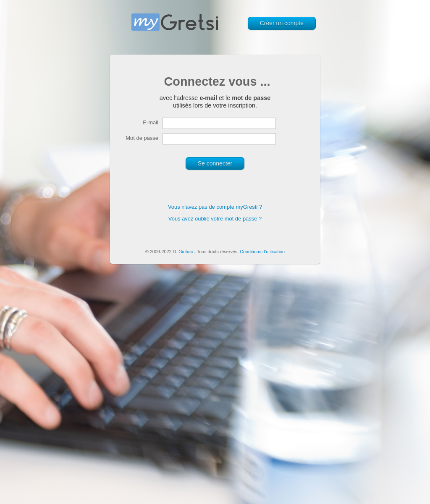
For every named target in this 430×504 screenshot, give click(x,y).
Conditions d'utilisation (262, 252)
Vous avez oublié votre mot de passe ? (215, 219)
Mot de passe (142, 138)
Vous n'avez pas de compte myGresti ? (215, 207)
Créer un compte (282, 23)
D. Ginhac (183, 252)
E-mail (151, 122)
